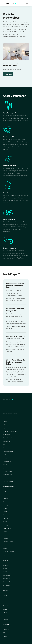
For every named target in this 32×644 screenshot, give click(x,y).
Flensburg (6, 538)
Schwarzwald (6, 435)
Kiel (4, 555)
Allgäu (5, 428)
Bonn (4, 545)
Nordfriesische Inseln (8, 451)
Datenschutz (6, 629)
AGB (4, 633)
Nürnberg (5, 518)
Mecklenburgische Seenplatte (10, 431)
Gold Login (6, 606)
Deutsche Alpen (7, 441)
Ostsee (5, 418)
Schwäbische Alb (7, 471)
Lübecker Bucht (7, 461)
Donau (5, 455)
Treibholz (5, 565)
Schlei (5, 468)
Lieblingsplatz (7, 575)
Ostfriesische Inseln (8, 475)
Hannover (6, 495)
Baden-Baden (7, 535)
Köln (4, 502)
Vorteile (5, 609)
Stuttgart (5, 522)
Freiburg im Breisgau (8, 542)
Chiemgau (6, 465)
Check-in (5, 612)
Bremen (5, 532)
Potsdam (5, 548)
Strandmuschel (7, 585)
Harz (4, 425)
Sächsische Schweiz (8, 481)
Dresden (5, 515)
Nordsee (5, 421)
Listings (5, 596)
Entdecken (8, 74)
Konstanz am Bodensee (9, 552)
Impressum (6, 636)
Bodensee (6, 458)
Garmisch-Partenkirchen (9, 478)
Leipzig (5, 512)
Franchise (6, 619)
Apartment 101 (7, 579)
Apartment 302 (7, 582)
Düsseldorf (6, 498)
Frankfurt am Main (8, 528)
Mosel (5, 448)
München (6, 508)
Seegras (5, 569)
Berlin (5, 492)
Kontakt (5, 616)
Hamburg (5, 505)
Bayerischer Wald (7, 438)
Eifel (4, 445)
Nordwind (6, 572)
